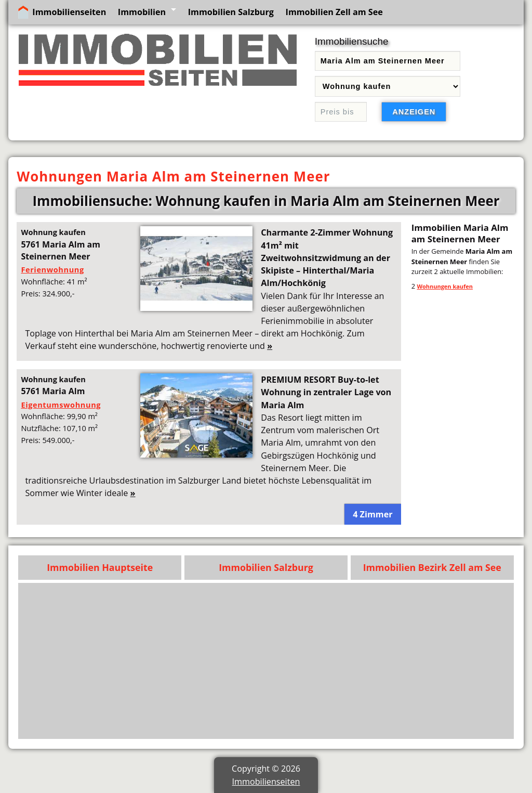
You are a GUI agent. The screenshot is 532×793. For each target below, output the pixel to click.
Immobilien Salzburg (231, 12)
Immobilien (142, 12)
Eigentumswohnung (61, 405)
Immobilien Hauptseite (100, 567)
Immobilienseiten (69, 12)
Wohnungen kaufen (445, 286)
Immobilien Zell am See (334, 12)
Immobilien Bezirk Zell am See (432, 567)
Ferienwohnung (52, 269)
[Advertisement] (266, 661)
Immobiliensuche (352, 41)
